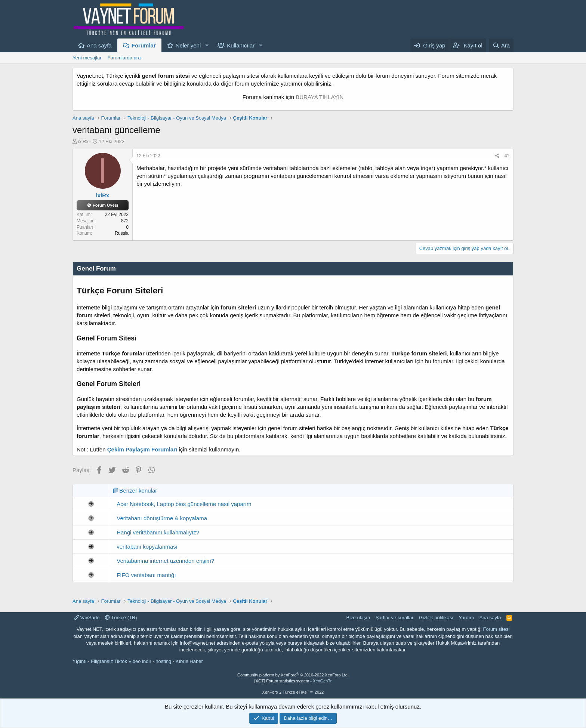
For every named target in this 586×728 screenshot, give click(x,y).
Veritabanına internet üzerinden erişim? (165, 561)
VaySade (87, 618)
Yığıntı (80, 661)
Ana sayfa (99, 45)
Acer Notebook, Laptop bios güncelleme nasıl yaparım (184, 504)
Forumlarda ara (124, 58)
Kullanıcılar (241, 45)
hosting (163, 661)
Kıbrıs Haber (189, 661)
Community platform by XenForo (293, 675)
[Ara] (501, 45)
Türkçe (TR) (121, 618)
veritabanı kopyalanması (147, 547)
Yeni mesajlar (87, 58)
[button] (207, 45)
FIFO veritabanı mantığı (146, 575)
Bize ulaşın (358, 618)
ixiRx (83, 141)
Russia (122, 233)
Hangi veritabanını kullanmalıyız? (158, 532)
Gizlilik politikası (436, 618)
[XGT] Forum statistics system (293, 681)
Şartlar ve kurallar (395, 618)
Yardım (466, 618)
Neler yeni (188, 45)
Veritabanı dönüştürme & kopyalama (162, 518)
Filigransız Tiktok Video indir (121, 661)
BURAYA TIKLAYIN (320, 97)
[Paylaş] (497, 156)
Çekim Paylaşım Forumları (142, 449)
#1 (507, 156)
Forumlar (144, 45)
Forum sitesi (496, 629)
